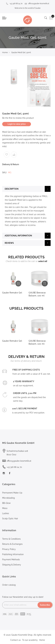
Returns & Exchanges (12, 544)
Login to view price (17, 124)
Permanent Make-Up (12, 493)
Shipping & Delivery (12, 565)
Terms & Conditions (11, 539)
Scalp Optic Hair (10, 519)
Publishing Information (13, 554)
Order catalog (9, 585)
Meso (5, 508)
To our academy (30, 640)
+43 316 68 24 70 (14, 4)
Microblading (9, 498)
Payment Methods (11, 560)
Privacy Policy (9, 549)
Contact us (15, 640)
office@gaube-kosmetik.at (37, 4)
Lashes (6, 513)
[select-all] (43, 261)
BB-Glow (6, 503)
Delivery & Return (11, 164)
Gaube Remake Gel (12, 293)
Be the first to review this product (18, 118)
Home (5, 52)
